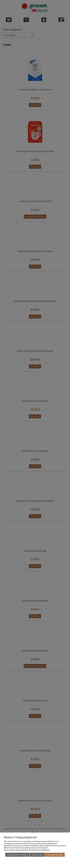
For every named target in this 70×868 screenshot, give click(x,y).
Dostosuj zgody (37, 855)
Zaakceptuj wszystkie (55, 855)
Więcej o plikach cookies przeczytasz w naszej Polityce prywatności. (27, 850)
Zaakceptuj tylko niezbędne (17, 855)
